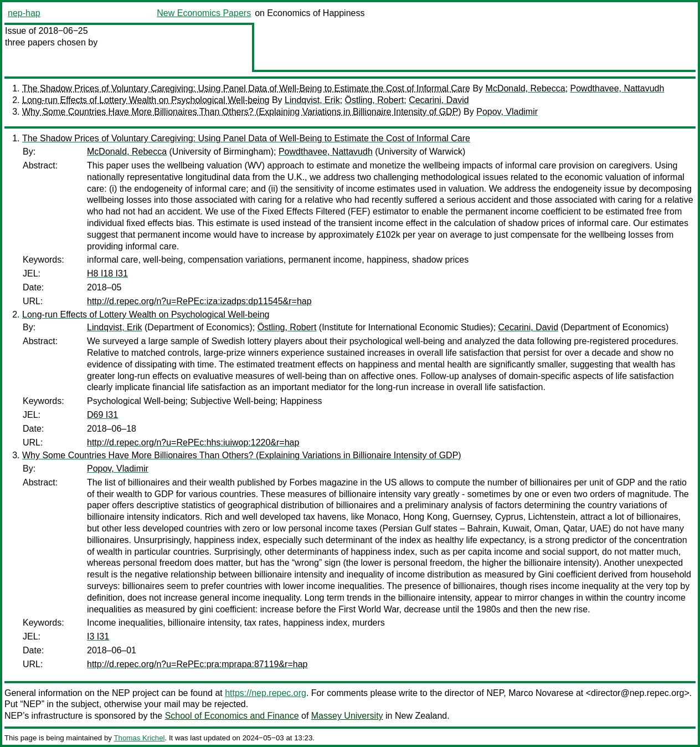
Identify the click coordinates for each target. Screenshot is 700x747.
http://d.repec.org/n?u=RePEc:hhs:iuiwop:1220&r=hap (193, 442)
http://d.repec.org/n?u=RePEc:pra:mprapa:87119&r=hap (197, 664)
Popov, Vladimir (507, 112)
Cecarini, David (439, 100)
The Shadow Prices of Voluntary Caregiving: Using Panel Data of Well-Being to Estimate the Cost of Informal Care (246, 88)
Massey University (347, 716)
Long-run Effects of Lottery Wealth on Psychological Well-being (146, 100)
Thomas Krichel (139, 738)
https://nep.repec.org (266, 693)
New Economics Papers (204, 13)
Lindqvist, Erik (312, 100)
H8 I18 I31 (107, 273)
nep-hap (24, 13)
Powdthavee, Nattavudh (617, 88)
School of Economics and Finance (232, 716)
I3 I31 (98, 636)
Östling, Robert (375, 100)
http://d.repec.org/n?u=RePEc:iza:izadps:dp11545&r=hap (199, 301)
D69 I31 (102, 415)
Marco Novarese (541, 693)
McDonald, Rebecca (526, 88)
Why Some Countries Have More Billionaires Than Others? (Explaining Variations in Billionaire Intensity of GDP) (242, 112)
